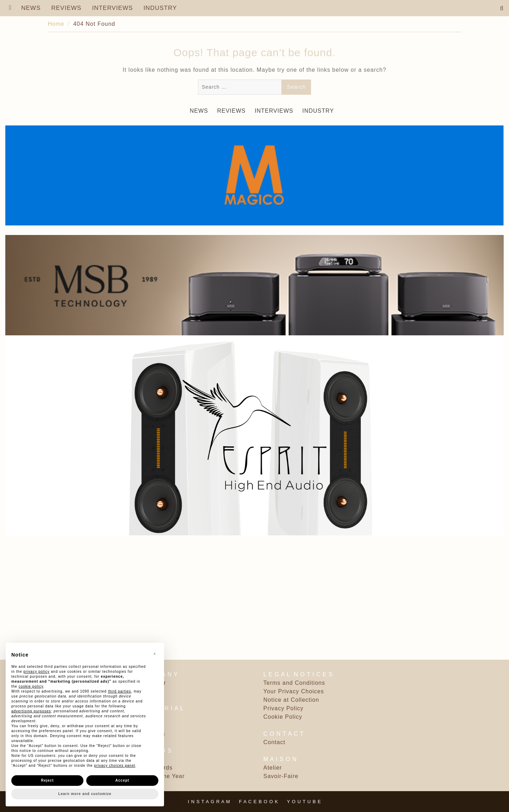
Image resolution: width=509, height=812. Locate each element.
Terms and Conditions (294, 683)
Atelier (273, 768)
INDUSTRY (160, 8)
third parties (119, 691)
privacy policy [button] (36, 672)
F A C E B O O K (259, 802)
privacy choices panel (115, 766)
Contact (274, 742)
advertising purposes (31, 711)
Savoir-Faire (281, 776)
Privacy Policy (283, 708)
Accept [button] (122, 780)
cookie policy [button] (31, 686)
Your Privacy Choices (294, 691)
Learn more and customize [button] (85, 794)
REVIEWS (66, 8)
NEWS (31, 8)
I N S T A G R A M (209, 802)
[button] (155, 654)
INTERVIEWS (112, 8)
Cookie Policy (283, 717)
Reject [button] (47, 780)
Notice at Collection (291, 700)
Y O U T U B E (304, 802)
